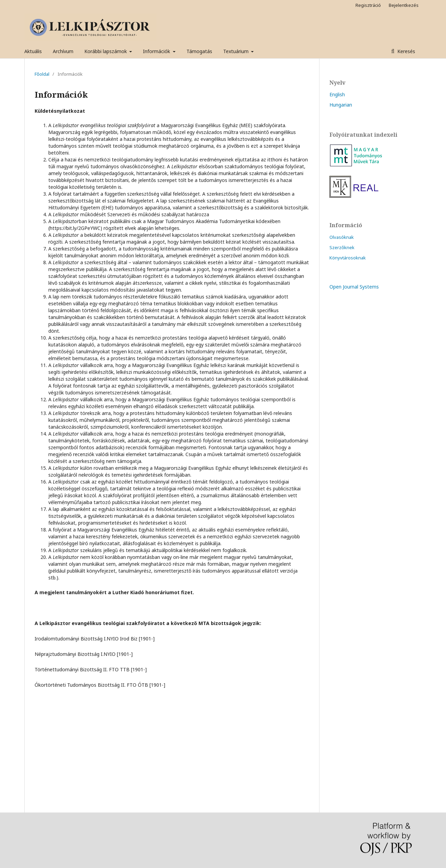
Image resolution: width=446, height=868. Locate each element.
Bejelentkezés (404, 5)
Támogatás (199, 51)
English (337, 94)
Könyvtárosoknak (348, 258)
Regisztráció (368, 5)
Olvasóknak (342, 237)
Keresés (406, 51)
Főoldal (42, 74)
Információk (157, 51)
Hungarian (341, 105)
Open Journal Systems (354, 287)
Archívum (63, 51)
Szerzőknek (342, 247)
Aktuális (33, 51)
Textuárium (237, 51)
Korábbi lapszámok (106, 51)
